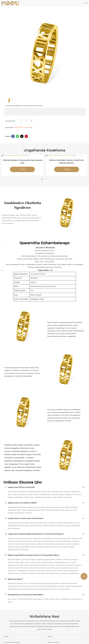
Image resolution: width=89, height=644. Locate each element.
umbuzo (22, 173)
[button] (42, 181)
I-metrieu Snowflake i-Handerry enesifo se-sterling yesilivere (67, 165)
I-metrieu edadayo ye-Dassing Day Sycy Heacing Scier (22, 165)
